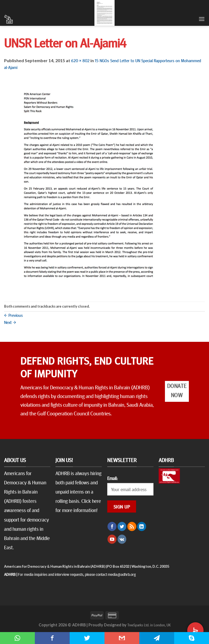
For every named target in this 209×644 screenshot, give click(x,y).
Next (10, 322)
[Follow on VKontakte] (122, 539)
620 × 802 (80, 60)
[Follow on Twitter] (122, 526)
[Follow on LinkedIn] (142, 526)
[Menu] (202, 19)
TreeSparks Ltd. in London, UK (149, 625)
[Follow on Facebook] (112, 526)
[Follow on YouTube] (112, 539)
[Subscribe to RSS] (132, 526)
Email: (112, 478)
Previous (13, 315)
